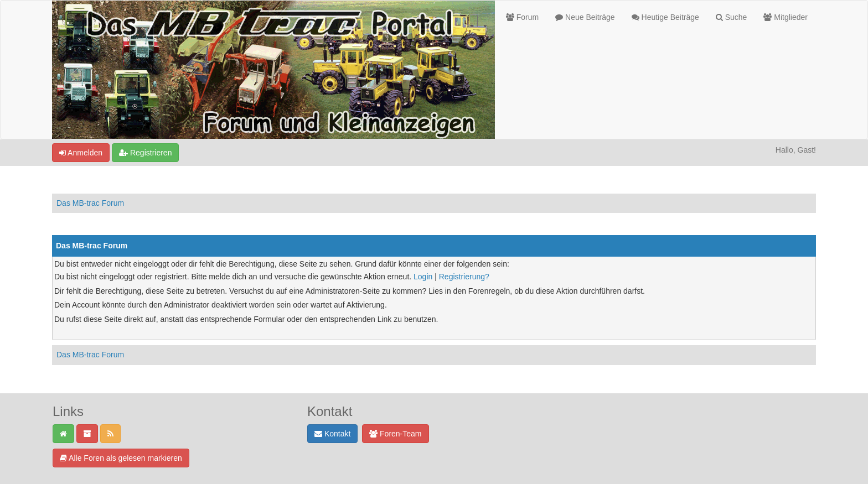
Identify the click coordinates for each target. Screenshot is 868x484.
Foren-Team (395, 434)
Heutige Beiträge (665, 17)
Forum (522, 17)
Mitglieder (786, 17)
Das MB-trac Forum (90, 203)
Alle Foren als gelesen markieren (121, 458)
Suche (732, 17)
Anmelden (81, 153)
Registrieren (145, 153)
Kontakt (332, 434)
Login (423, 277)
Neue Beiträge (585, 17)
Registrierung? (464, 277)
